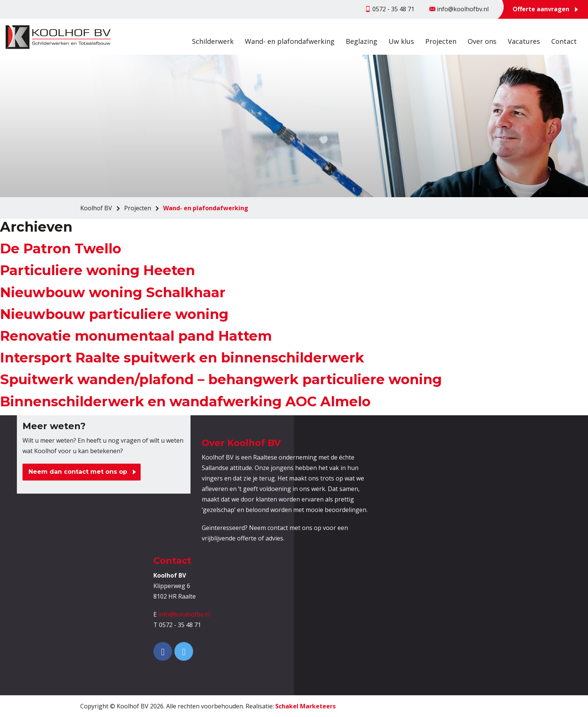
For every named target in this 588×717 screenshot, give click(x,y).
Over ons (482, 41)
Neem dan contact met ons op (78, 472)
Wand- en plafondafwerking (290, 41)
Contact (564, 41)
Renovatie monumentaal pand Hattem (136, 336)
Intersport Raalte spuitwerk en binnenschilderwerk (182, 358)
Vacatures (524, 41)
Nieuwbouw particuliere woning (114, 314)
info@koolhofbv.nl (184, 614)
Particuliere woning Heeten (97, 270)
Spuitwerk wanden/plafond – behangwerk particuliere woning (221, 379)
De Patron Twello (61, 248)
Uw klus (401, 41)
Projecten (441, 41)
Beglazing (361, 41)
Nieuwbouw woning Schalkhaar (113, 292)
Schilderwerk (213, 41)
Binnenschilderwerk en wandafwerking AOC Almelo (185, 401)
